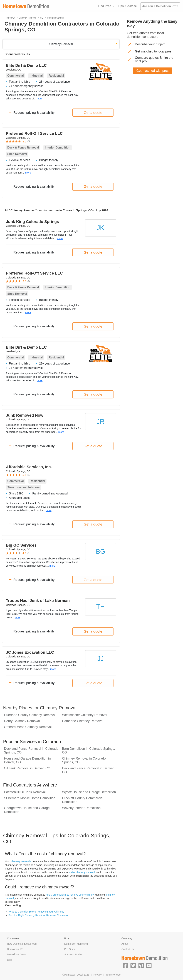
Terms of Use (113, 975)
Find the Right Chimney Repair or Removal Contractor (39, 915)
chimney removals (21, 861)
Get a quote (93, 113)
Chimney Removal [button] (61, 44)
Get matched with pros (152, 71)
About (125, 944)
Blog (10, 960)
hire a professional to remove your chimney (70, 895)
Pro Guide (70, 949)
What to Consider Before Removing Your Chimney (36, 912)
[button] (125, 965)
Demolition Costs (17, 954)
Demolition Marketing (76, 944)
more (40, 99)
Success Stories (73, 954)
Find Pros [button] (105, 6)
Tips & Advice (127, 6)
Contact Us (128, 949)
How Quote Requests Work (22, 944)
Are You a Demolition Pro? (160, 6)
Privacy (98, 975)
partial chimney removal (82, 872)
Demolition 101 (15, 949)
